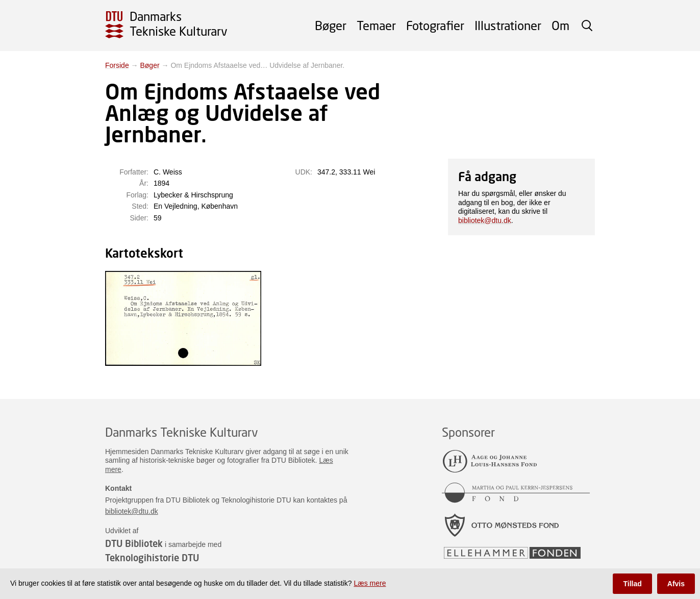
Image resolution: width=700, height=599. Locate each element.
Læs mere (370, 583)
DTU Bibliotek (134, 543)
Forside (117, 65)
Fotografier (435, 25)
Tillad (632, 584)
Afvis (676, 584)
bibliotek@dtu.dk (485, 220)
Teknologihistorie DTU (152, 558)
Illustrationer (508, 25)
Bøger (331, 25)
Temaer (376, 25)
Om (560, 25)
